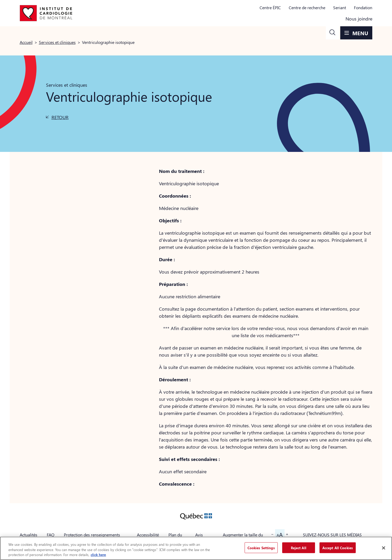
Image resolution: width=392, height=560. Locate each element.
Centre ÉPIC (270, 7)
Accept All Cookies (338, 548)
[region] (196, 548)
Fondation (363, 7)
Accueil (26, 42)
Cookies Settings (261, 548)
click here (98, 555)
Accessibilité (148, 535)
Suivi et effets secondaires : (189, 459)
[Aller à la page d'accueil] (46, 13)
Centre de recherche (307, 7)
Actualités (29, 535)
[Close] (384, 548)
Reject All (299, 548)
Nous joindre (359, 19)
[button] (332, 33)
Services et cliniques (57, 42)
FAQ (51, 535)
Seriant (340, 7)
